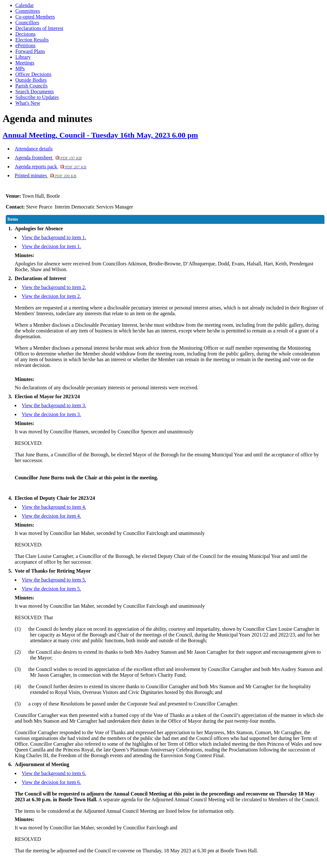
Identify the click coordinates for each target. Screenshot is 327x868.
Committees (28, 11)
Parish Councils (31, 86)
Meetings (25, 63)
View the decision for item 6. (51, 782)
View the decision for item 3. (51, 414)
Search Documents (34, 91)
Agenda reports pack (51, 167)
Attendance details (34, 149)
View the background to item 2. (54, 287)
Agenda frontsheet (48, 158)
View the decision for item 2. (51, 296)
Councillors (27, 23)
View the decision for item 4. (51, 516)
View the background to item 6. (54, 773)
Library (23, 57)
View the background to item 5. (54, 580)
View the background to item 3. (54, 405)
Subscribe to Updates (37, 97)
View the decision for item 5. (51, 589)
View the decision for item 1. (51, 246)
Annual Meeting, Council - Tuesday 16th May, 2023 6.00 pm (100, 135)
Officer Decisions (33, 74)
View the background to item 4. (54, 507)
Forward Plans (30, 51)
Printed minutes (46, 175)
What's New (28, 103)
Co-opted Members (35, 17)
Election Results (32, 40)
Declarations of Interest (39, 28)
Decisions (25, 34)
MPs (20, 69)
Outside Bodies (31, 80)
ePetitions (25, 46)
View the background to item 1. (54, 237)
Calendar (25, 5)
